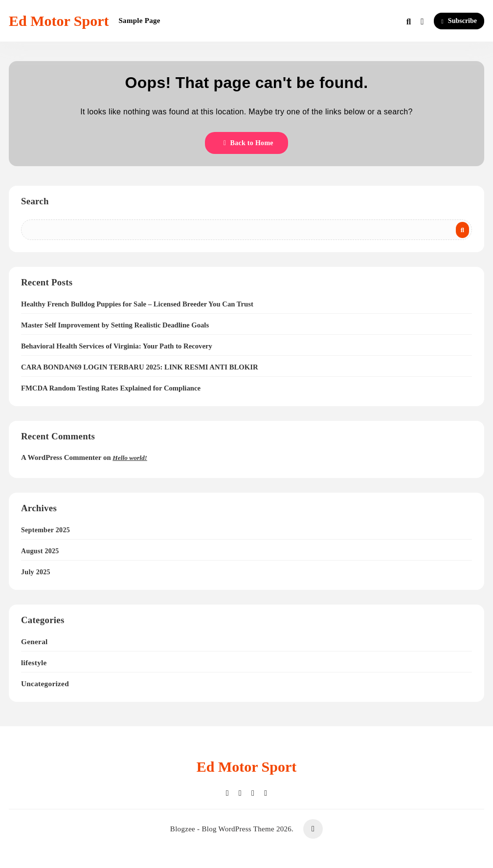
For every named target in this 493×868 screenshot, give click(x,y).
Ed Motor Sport (59, 21)
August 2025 (40, 551)
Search (35, 201)
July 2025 (36, 572)
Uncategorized (45, 684)
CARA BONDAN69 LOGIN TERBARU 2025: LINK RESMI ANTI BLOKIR (140, 367)
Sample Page (139, 21)
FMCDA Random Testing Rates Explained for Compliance (111, 388)
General (34, 641)
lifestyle (34, 662)
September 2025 (45, 530)
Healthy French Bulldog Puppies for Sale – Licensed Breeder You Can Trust (137, 304)
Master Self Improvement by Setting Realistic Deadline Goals (115, 325)
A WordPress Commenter (61, 457)
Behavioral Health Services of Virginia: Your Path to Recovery (117, 346)
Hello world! (130, 458)
